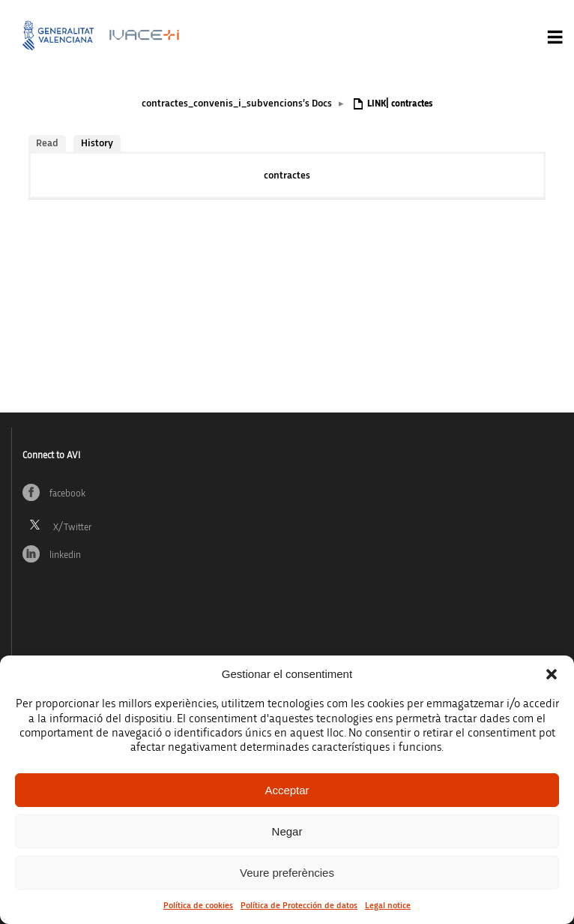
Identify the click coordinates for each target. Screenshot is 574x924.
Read (47, 143)
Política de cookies (198, 905)
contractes (287, 175)
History (97, 143)
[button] (552, 674)
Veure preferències (287, 873)
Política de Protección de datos (299, 905)
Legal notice (388, 905)
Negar (287, 831)
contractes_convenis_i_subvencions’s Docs (237, 103)
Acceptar (287, 790)
